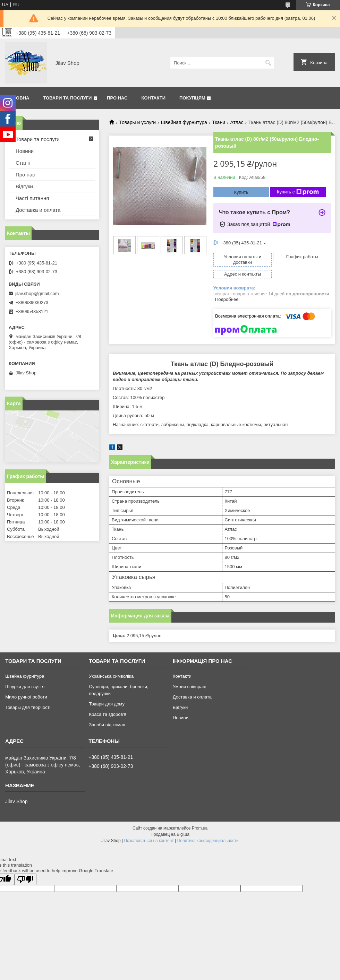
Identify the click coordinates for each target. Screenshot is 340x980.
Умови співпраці (190, 687)
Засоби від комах (107, 725)
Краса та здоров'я (107, 714)
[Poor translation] (25, 879)
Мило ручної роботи (26, 697)
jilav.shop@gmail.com (37, 293)
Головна (18, 98)
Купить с (298, 192)
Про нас (117, 98)
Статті (23, 163)
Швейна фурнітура (25, 676)
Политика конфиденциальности (208, 841)
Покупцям (192, 98)
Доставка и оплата (38, 210)
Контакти (154, 98)
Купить (241, 192)
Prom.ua (200, 828)
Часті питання (32, 198)
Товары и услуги (137, 122)
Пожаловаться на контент (149, 841)
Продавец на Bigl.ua (170, 834)
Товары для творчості (28, 707)
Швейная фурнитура (184, 122)
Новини (25, 151)
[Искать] (268, 63)
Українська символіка (111, 676)
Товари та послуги (67, 98)
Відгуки (24, 186)
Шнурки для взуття (25, 687)
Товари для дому (107, 704)
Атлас (237, 122)
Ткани (219, 122)
